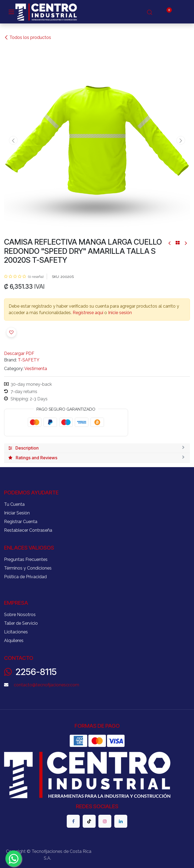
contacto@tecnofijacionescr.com (46, 685)
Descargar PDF (19, 353)
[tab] (97, 448)
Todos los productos (28, 37)
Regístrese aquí (88, 313)
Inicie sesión (120, 313)
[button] (13, 140)
